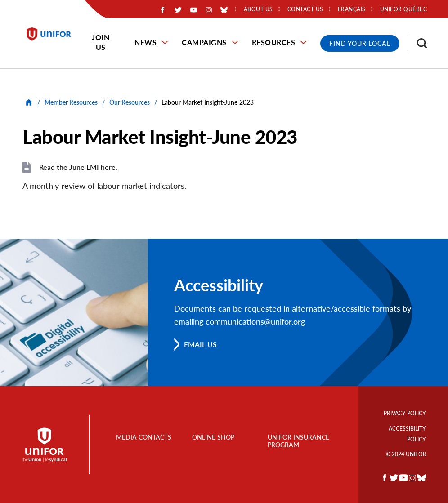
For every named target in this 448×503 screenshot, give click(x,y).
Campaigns (204, 42)
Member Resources (71, 102)
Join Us (101, 42)
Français (352, 9)
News (146, 42)
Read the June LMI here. (78, 167)
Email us (200, 344)
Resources (274, 42)
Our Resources (130, 102)
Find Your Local (360, 43)
